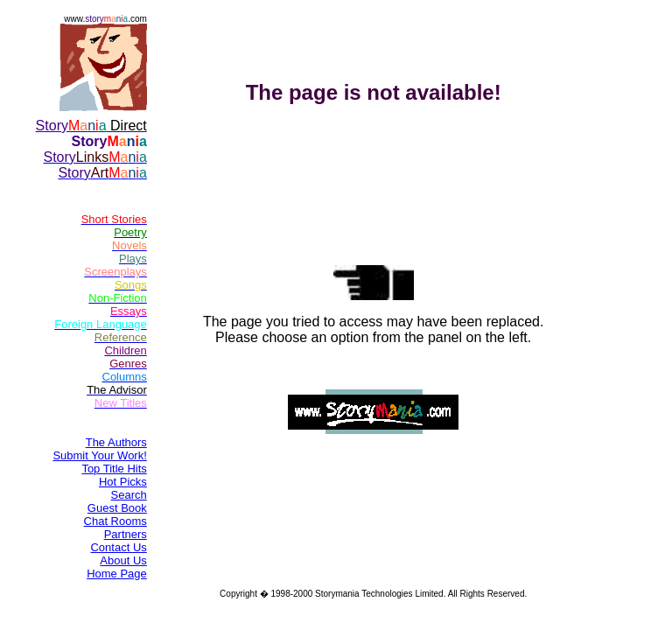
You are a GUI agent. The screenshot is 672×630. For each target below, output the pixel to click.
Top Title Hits (114, 469)
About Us (123, 560)
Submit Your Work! (99, 455)
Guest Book (117, 508)
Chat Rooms (115, 521)
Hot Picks (123, 482)
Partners (126, 534)
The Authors (116, 442)
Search (129, 495)
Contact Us (118, 547)
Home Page (117, 574)
